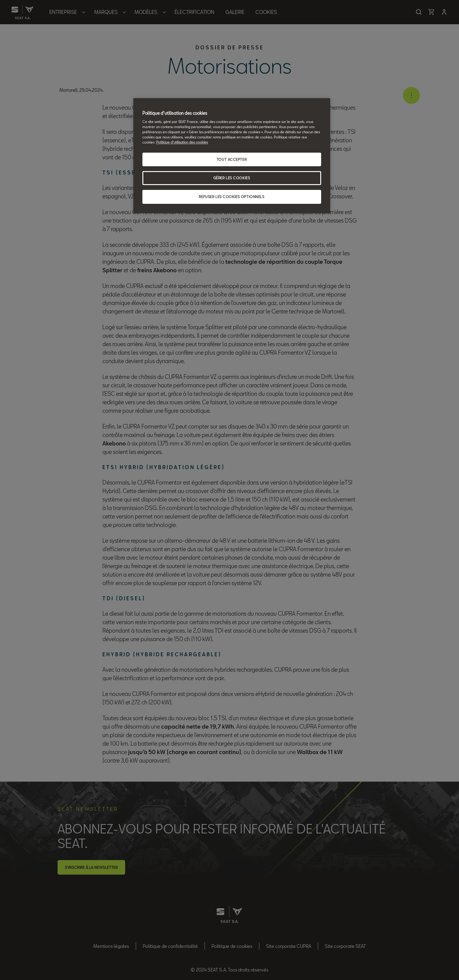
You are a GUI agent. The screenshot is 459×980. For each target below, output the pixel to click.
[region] (232, 156)
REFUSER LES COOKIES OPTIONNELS (231, 197)
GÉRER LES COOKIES (232, 178)
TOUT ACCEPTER (232, 159)
